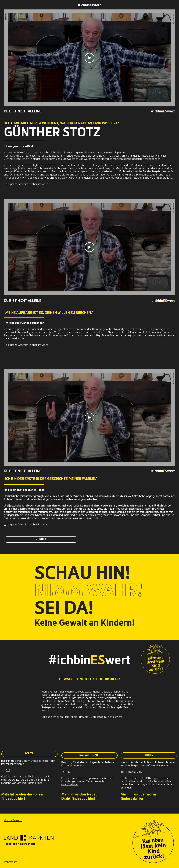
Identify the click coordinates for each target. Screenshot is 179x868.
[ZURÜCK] (41, 540)
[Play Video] (89, 58)
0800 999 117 (134, 772)
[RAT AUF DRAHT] (89, 755)
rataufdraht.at (70, 785)
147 (68, 772)
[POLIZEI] (29, 754)
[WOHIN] (149, 755)
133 (8, 771)
